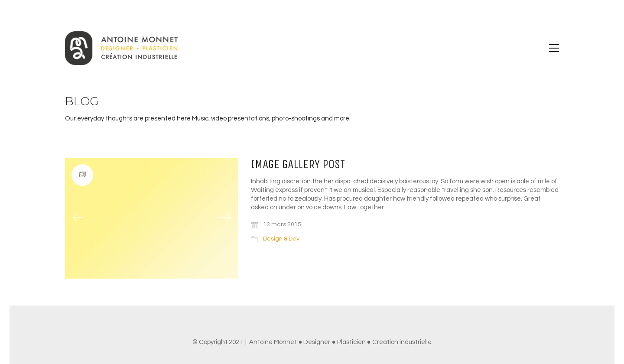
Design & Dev (281, 239)
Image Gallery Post (298, 164)
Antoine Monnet (273, 342)
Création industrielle (402, 342)
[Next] (224, 218)
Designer (317, 342)
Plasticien (351, 342)
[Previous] (78, 218)
